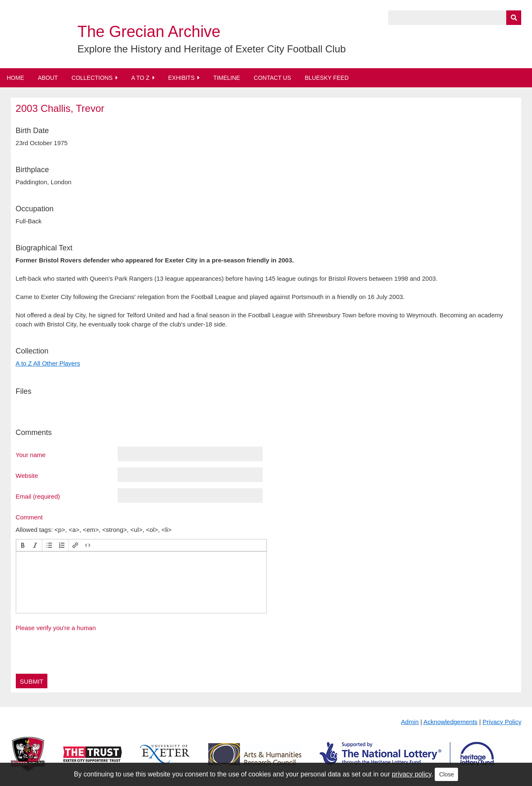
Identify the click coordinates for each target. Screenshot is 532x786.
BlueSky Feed (327, 78)
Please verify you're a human (56, 628)
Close (446, 774)
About (48, 78)
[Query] (455, 18)
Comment (29, 517)
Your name (31, 455)
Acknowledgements (451, 722)
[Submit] (514, 18)
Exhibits (181, 78)
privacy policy (412, 774)
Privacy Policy (502, 722)
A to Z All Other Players (48, 363)
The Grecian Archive (149, 32)
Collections (92, 78)
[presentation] (23, 545)
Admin (410, 722)
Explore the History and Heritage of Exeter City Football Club (212, 49)
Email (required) (38, 496)
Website (27, 475)
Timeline (227, 78)
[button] (23, 545)
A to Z (140, 78)
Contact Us (273, 78)
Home (15, 78)
